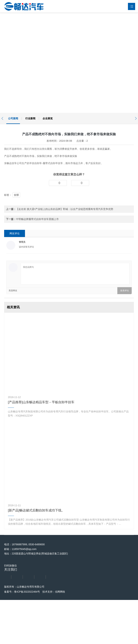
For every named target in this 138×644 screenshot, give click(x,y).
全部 (16, 276)
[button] (2, 118)
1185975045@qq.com (23, 630)
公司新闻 (13, 118)
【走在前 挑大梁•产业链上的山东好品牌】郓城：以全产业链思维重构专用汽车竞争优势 (64, 290)
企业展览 (48, 118)
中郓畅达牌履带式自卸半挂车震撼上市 (37, 300)
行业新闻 (30, 118)
